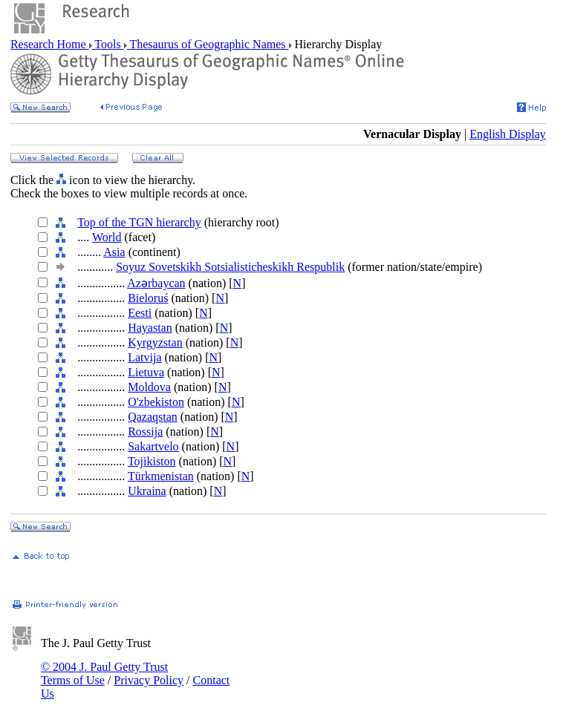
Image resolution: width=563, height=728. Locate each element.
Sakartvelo (153, 446)
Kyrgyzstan (155, 342)
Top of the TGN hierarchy (139, 222)
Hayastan (150, 328)
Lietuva (146, 372)
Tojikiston (152, 461)
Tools (108, 44)
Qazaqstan (153, 417)
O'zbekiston (156, 402)
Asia (114, 252)
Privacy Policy (149, 680)
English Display (508, 134)
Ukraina (147, 491)
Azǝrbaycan (156, 283)
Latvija (144, 357)
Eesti (140, 313)
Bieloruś (148, 298)
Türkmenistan (161, 476)
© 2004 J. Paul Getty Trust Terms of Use (104, 673)
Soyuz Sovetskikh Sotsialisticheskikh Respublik (230, 267)
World (107, 237)
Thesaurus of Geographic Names (208, 44)
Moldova (149, 387)
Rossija (145, 432)
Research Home (50, 44)
